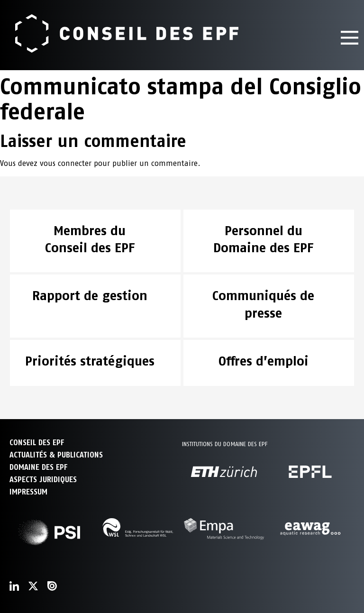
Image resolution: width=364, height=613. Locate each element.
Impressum (28, 492)
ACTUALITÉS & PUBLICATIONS (56, 455)
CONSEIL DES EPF (37, 443)
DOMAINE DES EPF (38, 467)
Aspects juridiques (43, 480)
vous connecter (66, 163)
